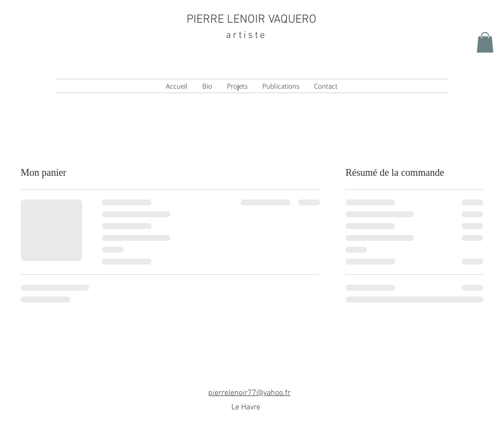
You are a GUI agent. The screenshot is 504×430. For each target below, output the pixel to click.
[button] (485, 42)
